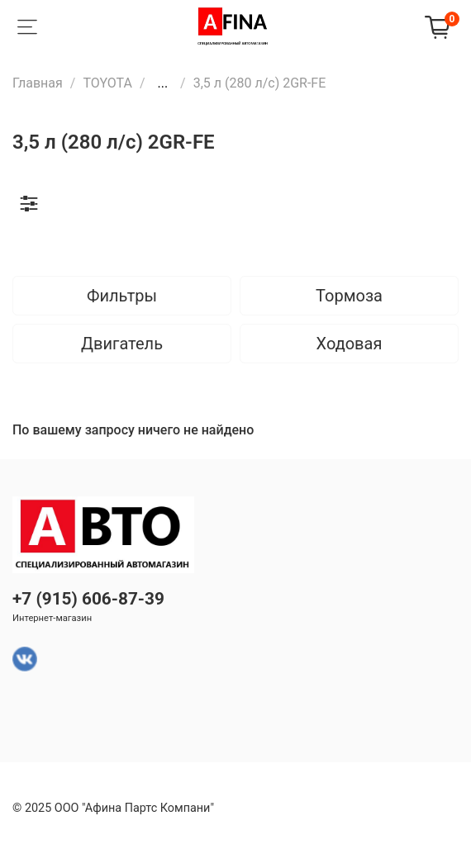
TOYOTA (107, 83)
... (162, 83)
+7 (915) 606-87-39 (88, 599)
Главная (38, 83)
